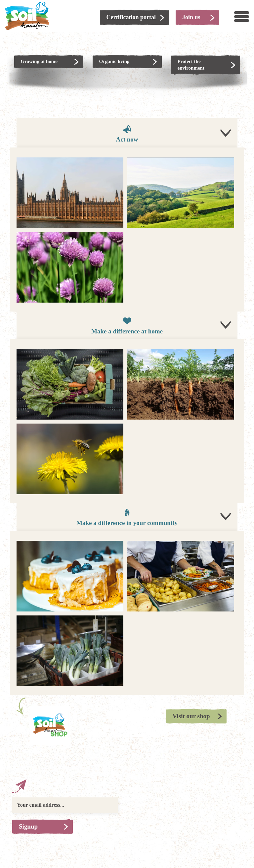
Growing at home (39, 61)
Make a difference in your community (127, 517)
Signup (28, 826)
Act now (127, 133)
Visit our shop (191, 716)
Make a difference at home (127, 325)
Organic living (114, 61)
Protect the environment (191, 65)
